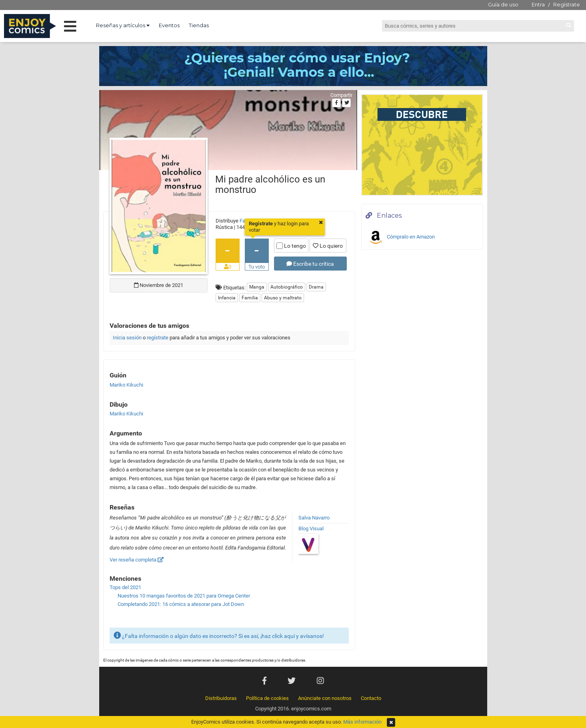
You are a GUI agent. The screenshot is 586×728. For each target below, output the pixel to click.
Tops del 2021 (125, 587)
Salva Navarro (314, 518)
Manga (257, 287)
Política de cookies (267, 698)
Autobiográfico (287, 287)
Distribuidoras (221, 698)
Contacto (371, 698)
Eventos (169, 25)
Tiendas (199, 25)
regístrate (158, 338)
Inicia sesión (127, 338)
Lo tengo (291, 246)
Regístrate (567, 4)
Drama (316, 287)
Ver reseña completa (137, 560)
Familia (250, 298)
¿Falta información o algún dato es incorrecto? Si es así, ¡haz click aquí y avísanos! (219, 635)
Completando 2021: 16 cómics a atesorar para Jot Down (181, 604)
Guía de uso (503, 4)
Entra (538, 4)
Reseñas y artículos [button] (123, 25)
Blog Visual (311, 528)
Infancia (227, 298)
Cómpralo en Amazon (401, 237)
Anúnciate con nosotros (325, 698)
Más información (362, 722)
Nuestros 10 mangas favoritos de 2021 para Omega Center (184, 596)
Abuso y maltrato (283, 298)
